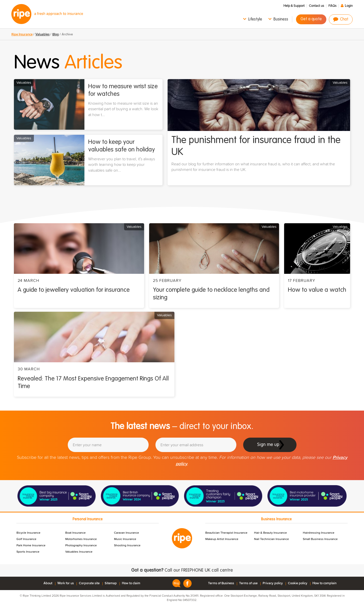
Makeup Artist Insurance (222, 539)
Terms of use (248, 583)
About (48, 583)
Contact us (316, 6)
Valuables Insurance (79, 552)
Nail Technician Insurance (271, 539)
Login (349, 6)
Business (281, 19)
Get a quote (311, 19)
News (68, 63)
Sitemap (111, 583)
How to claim (131, 583)
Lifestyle (255, 19)
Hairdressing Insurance (319, 533)
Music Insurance (125, 539)
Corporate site (89, 583)
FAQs (332, 6)
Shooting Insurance (127, 546)
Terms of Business (221, 583)
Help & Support (294, 6)
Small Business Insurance (320, 539)
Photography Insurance (81, 546)
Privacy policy (273, 583)
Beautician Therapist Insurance (226, 533)
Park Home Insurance (31, 546)
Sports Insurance (28, 552)
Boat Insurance (75, 533)
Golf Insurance (26, 539)
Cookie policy (298, 583)
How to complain (324, 583)
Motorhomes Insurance (81, 539)
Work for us (66, 583)
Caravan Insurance (127, 533)
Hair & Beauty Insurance (270, 533)
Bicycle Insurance (28, 533)
